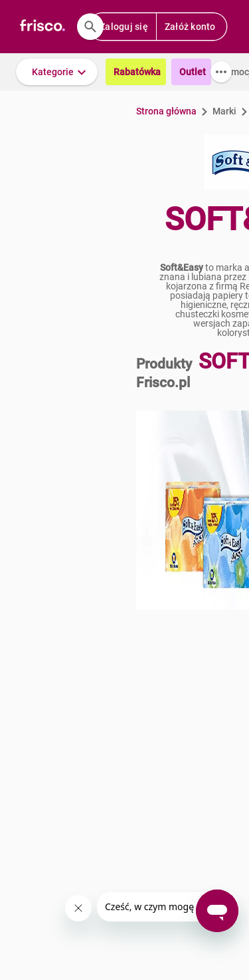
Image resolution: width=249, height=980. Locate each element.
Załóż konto (190, 27)
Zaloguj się (124, 27)
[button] (57, 72)
